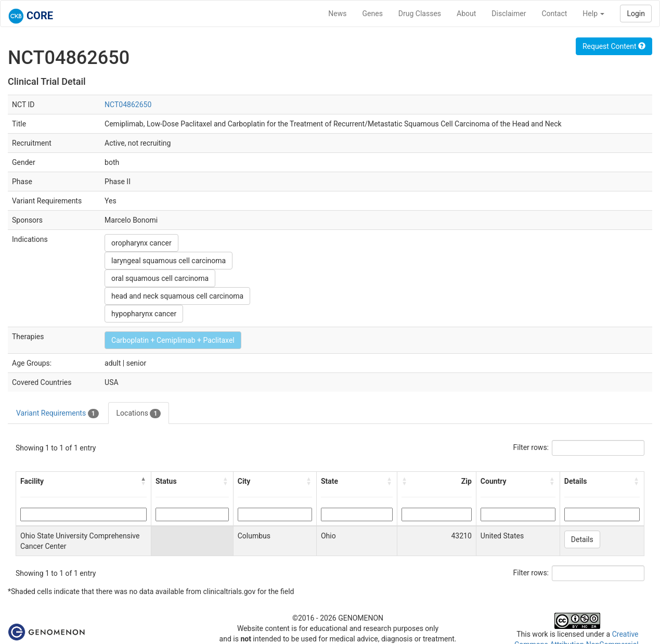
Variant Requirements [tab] (57, 414)
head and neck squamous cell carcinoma (177, 296)
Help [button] (593, 14)
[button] (144, 481)
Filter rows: (531, 447)
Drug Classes (420, 14)
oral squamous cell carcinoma (160, 278)
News (337, 14)
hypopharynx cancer (144, 314)
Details (582, 539)
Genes (373, 14)
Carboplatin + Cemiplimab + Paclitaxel (173, 340)
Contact (554, 14)
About (466, 14)
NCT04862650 (128, 105)
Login (636, 14)
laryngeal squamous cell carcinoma (169, 261)
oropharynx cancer (141, 243)
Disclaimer (509, 14)
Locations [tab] (139, 414)
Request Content (614, 46)
